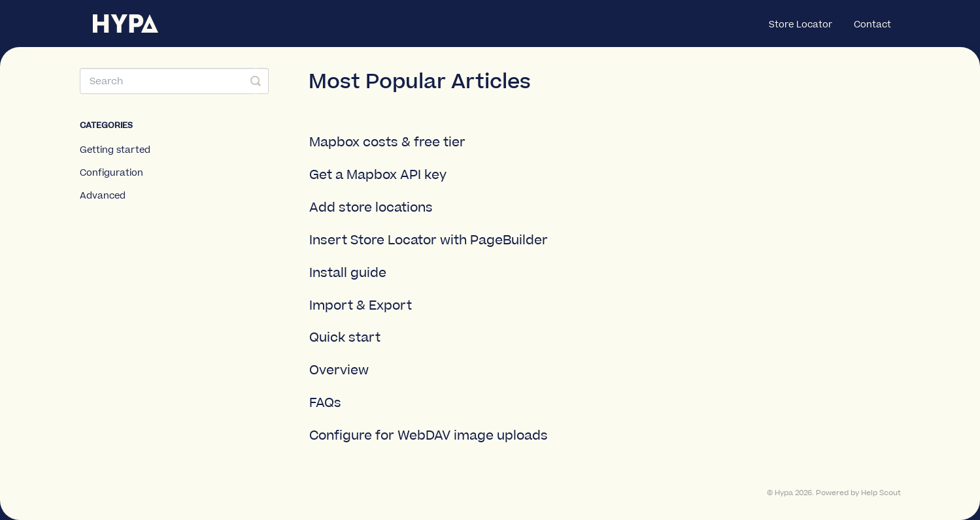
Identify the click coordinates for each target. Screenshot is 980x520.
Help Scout (881, 493)
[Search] (175, 81)
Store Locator (801, 25)
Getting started (115, 150)
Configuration (111, 173)
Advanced (103, 196)
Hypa (784, 493)
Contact (872, 25)
